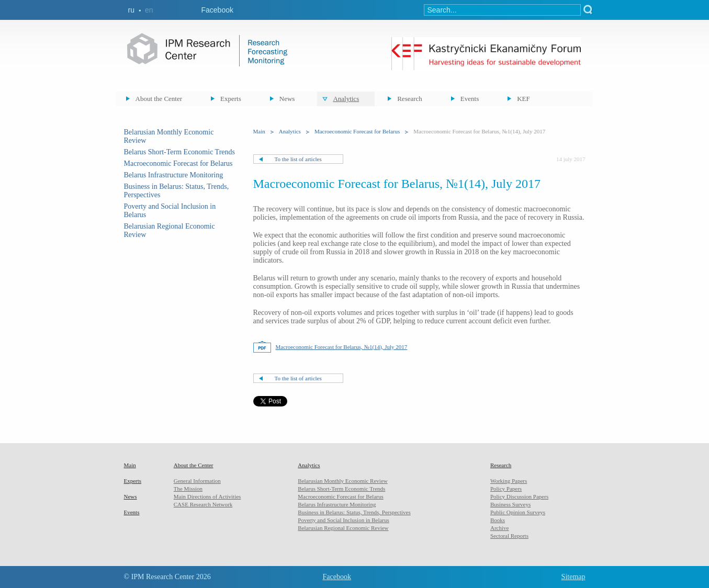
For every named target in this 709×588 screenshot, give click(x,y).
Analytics (346, 99)
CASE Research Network (203, 504)
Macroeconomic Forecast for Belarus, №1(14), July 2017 (342, 347)
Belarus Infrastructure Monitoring (174, 175)
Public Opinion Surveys (518, 512)
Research (410, 99)
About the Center (159, 99)
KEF (524, 99)
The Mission (188, 489)
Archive (499, 528)
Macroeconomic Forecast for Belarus (178, 163)
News (287, 99)
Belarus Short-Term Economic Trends (180, 152)
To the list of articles (298, 159)
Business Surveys (510, 504)
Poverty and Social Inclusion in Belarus (343, 520)
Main (259, 131)
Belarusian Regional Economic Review (343, 528)
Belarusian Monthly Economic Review (342, 481)
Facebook (217, 10)
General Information (197, 481)
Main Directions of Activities (207, 496)
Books (498, 520)
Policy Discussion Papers (519, 496)
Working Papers (509, 481)
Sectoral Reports (509, 536)
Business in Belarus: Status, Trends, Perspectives (354, 512)
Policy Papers (506, 489)
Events (470, 99)
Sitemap (573, 577)
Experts (231, 99)
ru (131, 10)
